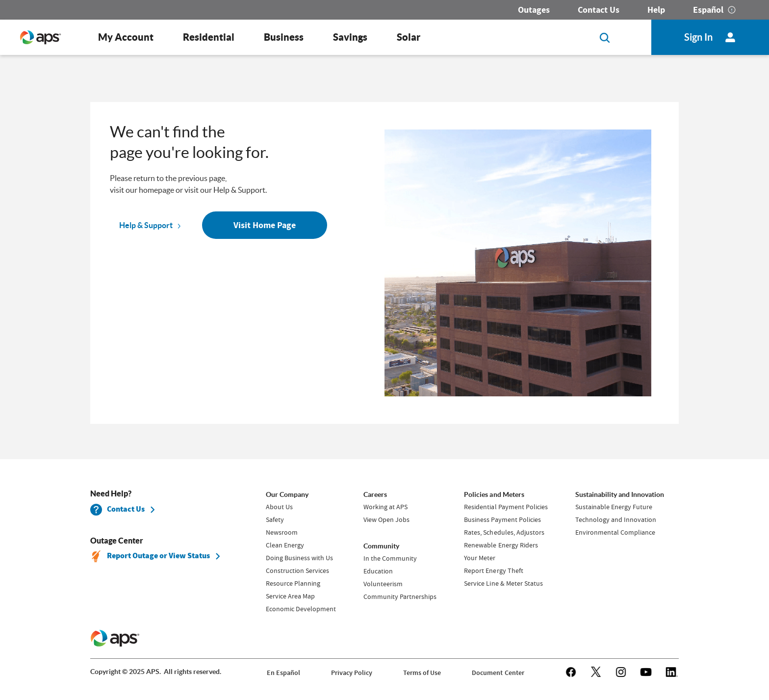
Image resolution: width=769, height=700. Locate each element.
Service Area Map (290, 596)
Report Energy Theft (493, 570)
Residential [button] (209, 37)
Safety (275, 519)
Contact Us (599, 10)
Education (378, 571)
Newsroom (282, 532)
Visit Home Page (265, 225)
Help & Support (146, 225)
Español (708, 10)
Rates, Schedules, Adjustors (504, 532)
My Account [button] (126, 37)
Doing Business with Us (299, 558)
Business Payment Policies (502, 519)
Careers (375, 494)
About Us (279, 507)
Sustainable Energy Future (614, 507)
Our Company (287, 494)
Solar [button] (409, 37)
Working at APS (385, 507)
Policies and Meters (494, 494)
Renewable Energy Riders (501, 545)
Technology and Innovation (616, 519)
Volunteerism (383, 584)
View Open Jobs (386, 519)
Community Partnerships (400, 596)
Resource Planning (293, 583)
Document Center (498, 673)
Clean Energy (285, 545)
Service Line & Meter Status (503, 583)
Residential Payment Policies (506, 507)
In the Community (390, 558)
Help (656, 10)
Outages (534, 10)
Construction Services (297, 570)
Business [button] (284, 37)
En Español (283, 673)
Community (381, 546)
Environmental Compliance (615, 532)
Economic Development (301, 609)
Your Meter (480, 558)
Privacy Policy (352, 673)
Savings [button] (350, 37)
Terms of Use (422, 673)
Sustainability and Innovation (620, 494)
